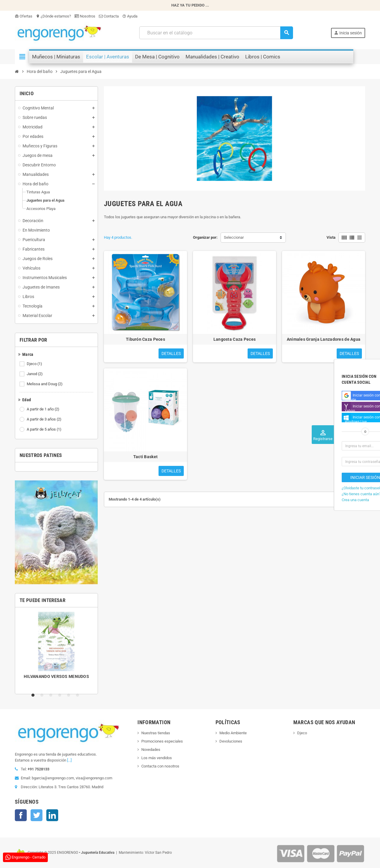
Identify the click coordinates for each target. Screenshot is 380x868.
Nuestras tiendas (156, 733)
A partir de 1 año (43, 409)
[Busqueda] (216, 33)
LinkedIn (52, 815)
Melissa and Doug (45, 384)
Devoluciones (231, 741)
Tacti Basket (145, 457)
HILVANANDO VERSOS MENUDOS (56, 676)
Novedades (151, 750)
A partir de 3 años (45, 419)
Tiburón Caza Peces (145, 339)
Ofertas (24, 16)
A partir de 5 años (45, 429)
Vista (331, 237)
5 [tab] (70, 695)
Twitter (37, 815)
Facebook (21, 815)
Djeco (35, 364)
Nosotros (85, 16)
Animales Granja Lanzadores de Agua (324, 339)
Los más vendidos (157, 758)
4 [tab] (61, 695)
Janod (35, 374)
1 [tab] (34, 695)
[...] (69, 760)
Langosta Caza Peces (235, 339)
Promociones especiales (162, 741)
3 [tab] (52, 695)
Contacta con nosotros (160, 766)
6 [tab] (79, 695)
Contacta (109, 16)
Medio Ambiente (233, 733)
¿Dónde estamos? (53, 16)
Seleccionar (234, 237)
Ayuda (130, 16)
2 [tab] (43, 695)
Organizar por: (205, 237)
